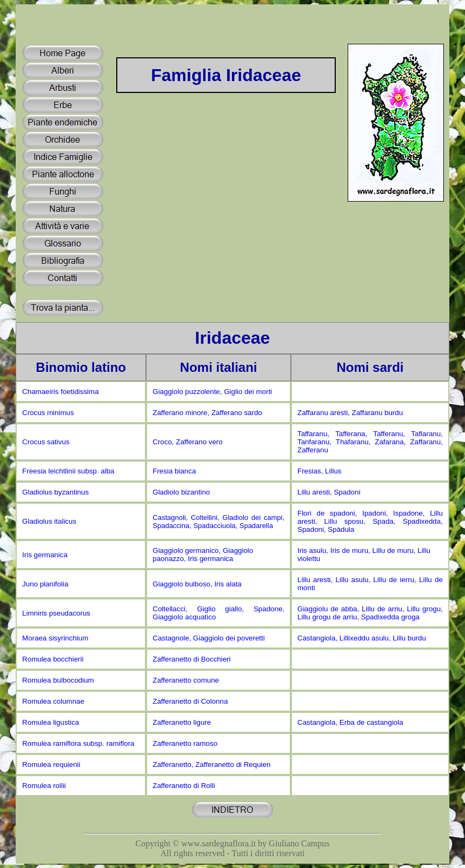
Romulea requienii (51, 764)
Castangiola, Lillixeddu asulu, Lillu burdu (362, 638)
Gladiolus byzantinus (55, 492)
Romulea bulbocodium (58, 680)
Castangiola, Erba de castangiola (350, 722)
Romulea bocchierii (53, 659)
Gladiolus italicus (49, 521)
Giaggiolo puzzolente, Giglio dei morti (212, 392)
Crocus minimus (48, 413)
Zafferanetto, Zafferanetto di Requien (211, 764)
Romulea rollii (44, 786)
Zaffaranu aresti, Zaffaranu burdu (350, 413)
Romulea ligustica (51, 722)
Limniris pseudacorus (56, 613)
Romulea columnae (53, 701)
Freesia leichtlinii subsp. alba (68, 471)
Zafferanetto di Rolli (184, 786)
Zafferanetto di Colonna (190, 701)
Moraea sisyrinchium (55, 638)
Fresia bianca (174, 471)
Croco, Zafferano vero (187, 442)
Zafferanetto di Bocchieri (191, 659)
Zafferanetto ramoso (185, 743)
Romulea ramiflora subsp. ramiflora (78, 743)
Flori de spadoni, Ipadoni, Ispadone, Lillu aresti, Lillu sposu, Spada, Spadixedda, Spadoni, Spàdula (370, 521)
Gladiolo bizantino (181, 492)
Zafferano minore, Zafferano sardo (207, 413)
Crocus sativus (46, 442)
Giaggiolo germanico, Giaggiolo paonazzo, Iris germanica (203, 555)
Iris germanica (45, 555)
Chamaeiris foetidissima (60, 392)
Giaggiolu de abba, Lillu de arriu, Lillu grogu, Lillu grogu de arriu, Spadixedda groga (370, 613)
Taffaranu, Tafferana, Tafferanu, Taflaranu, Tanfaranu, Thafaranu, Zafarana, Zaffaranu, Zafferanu (370, 442)
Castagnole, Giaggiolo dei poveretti (208, 638)
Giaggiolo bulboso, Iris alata (197, 584)
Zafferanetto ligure (182, 722)
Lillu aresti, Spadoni (329, 492)
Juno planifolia (45, 584)
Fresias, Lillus (319, 471)
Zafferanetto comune (186, 680)
